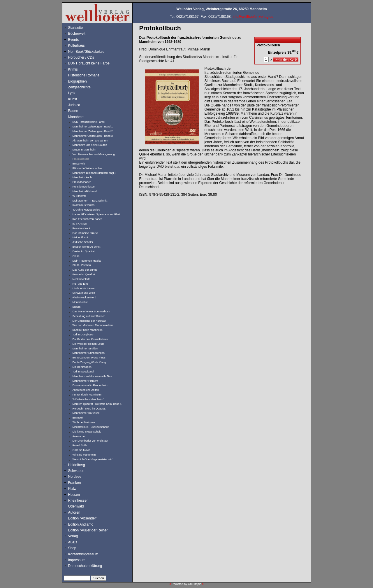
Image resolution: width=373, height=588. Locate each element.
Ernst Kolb (79, 164)
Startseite (76, 28)
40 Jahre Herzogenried (86, 210)
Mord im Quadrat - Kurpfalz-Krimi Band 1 (97, 404)
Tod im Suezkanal (83, 372)
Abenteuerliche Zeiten (86, 390)
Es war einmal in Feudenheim (90, 385)
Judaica (74, 105)
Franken (75, 483)
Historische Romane (84, 75)
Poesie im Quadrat (84, 274)
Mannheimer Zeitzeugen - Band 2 (93, 131)
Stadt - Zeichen (82, 265)
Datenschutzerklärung (85, 566)
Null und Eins (81, 284)
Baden (73, 111)
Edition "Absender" (83, 518)
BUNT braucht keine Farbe (89, 63)
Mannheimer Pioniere (86, 381)
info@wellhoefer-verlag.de (253, 17)
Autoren (74, 512)
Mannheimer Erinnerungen (89, 353)
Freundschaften (82, 182)
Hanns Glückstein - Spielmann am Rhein (97, 214)
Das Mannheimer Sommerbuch (91, 311)
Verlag (73, 536)
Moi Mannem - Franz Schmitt (90, 201)
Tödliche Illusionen (84, 422)
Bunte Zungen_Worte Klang (89, 362)
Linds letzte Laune (84, 288)
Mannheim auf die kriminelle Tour (93, 376)
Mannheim (76, 117)
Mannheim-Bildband (85, 191)
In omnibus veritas (84, 205)
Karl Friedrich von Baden (88, 219)
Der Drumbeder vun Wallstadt (90, 441)
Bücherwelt (77, 34)
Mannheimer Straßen (85, 349)
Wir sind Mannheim (84, 455)
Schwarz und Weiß (84, 293)
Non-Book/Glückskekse (87, 52)
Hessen (74, 495)
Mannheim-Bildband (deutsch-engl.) (94, 173)
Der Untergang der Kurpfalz (89, 321)
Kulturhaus (81, 45)
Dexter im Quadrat (84, 251)
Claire (76, 256)
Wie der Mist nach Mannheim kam (93, 325)
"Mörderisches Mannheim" (88, 399)
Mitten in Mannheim (84, 150)
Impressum (77, 560)
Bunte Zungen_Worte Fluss (89, 358)
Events (80, 40)
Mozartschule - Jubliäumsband (91, 427)
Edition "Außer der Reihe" (88, 530)
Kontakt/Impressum (83, 554)
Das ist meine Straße (85, 233)
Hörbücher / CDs (81, 57)
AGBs (73, 542)
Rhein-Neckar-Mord (84, 297)
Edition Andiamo (81, 524)
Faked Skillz (80, 445)
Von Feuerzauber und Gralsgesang (94, 154)
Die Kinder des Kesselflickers (90, 339)
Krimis (73, 69)
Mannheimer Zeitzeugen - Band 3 (93, 136)
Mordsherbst (80, 302)
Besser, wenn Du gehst (87, 247)
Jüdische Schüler (83, 242)
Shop (72, 548)
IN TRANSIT (80, 224)
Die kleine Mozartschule (87, 432)
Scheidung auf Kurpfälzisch (89, 316)
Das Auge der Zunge (85, 270)
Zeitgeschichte (79, 87)
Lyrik (72, 93)
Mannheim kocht (82, 177)
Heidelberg (77, 465)
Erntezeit (78, 418)
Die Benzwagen (82, 367)
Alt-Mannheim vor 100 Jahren (90, 141)
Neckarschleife (81, 279)
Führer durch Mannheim (87, 395)
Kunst (73, 99)
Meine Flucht (80, 237)
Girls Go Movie (82, 450)
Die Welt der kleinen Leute (88, 344)
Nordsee (75, 477)
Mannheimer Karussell (86, 413)
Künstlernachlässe (84, 187)
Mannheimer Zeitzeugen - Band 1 (93, 127)
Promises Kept (81, 228)
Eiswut (76, 307)
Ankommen (79, 436)
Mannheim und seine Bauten (90, 145)
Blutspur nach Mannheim (88, 330)
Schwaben (76, 471)
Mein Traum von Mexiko (87, 261)
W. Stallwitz (80, 196)
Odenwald (76, 506)
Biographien (78, 81)
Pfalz (72, 489)
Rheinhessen (78, 501)
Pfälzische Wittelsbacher (87, 168)
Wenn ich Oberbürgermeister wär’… (94, 459)
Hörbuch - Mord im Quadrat (89, 409)
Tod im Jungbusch (83, 335)
